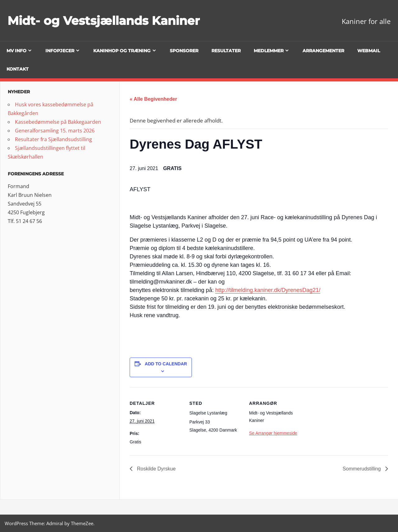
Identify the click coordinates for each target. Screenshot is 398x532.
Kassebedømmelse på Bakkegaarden (58, 122)
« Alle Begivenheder (153, 99)
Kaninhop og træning (122, 51)
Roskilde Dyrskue (156, 469)
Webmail (369, 51)
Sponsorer (184, 51)
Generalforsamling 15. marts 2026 (55, 131)
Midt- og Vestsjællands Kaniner (109, 20)
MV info (16, 51)
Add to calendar (166, 364)
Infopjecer (60, 51)
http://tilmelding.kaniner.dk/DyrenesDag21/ (268, 290)
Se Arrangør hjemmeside (273, 433)
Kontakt (18, 69)
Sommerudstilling (362, 469)
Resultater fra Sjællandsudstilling (53, 139)
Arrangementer (323, 51)
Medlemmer (269, 51)
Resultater (226, 51)
